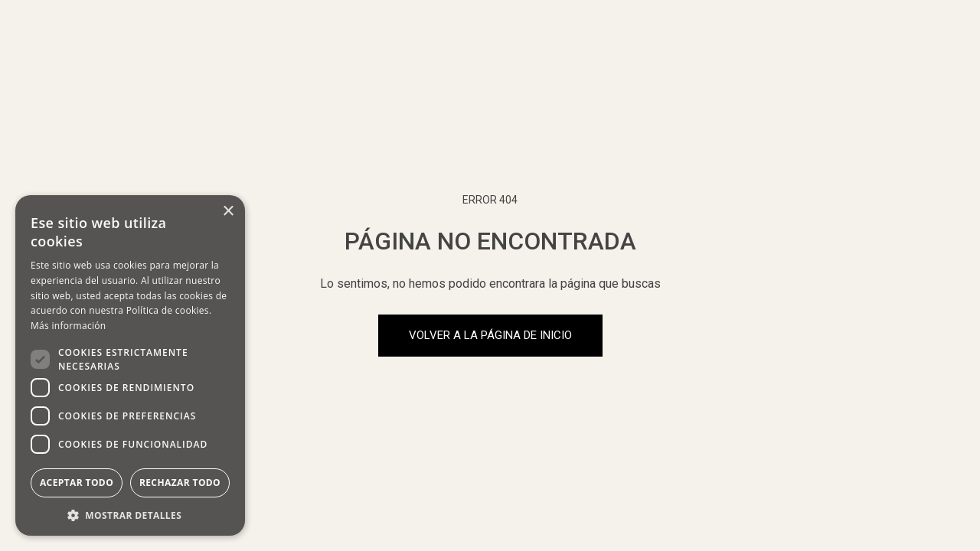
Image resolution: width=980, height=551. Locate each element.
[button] (130, 514)
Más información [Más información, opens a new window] (68, 326)
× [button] (228, 212)
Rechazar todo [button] (180, 483)
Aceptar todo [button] (77, 483)
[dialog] (130, 365)
